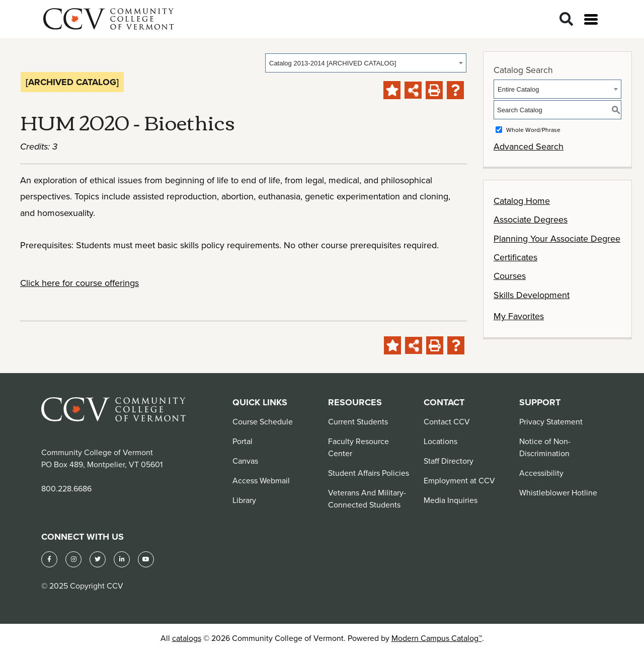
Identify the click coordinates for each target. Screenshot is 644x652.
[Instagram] (73, 559)
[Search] (566, 19)
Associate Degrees (531, 219)
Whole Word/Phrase (533, 130)
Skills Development (532, 295)
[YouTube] (146, 559)
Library (244, 500)
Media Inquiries (451, 500)
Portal (243, 441)
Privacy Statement (551, 421)
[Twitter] (98, 559)
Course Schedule (263, 421)
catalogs (187, 638)
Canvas (245, 461)
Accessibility (541, 473)
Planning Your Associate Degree (557, 238)
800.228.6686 (66, 488)
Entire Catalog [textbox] (518, 89)
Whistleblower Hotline (558, 492)
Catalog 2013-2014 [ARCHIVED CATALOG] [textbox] (333, 63)
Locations (440, 441)
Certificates (515, 257)
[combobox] (366, 63)
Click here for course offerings (79, 283)
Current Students (358, 421)
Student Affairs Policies (369, 473)
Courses (510, 276)
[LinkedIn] (122, 559)
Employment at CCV (459, 480)
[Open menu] (591, 19)
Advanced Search (529, 146)
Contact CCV (447, 421)
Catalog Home (522, 201)
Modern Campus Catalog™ (437, 638)
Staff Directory (449, 461)
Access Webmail (261, 480)
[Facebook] (49, 559)
